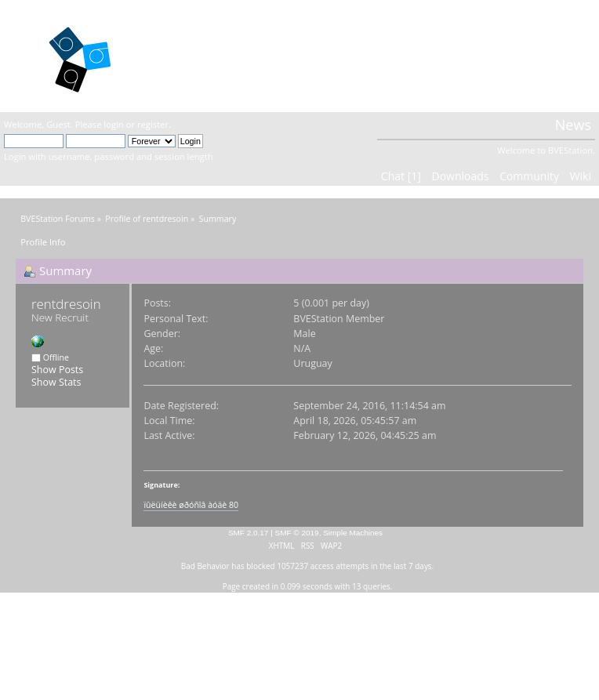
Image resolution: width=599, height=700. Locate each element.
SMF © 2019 (297, 533)
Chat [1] (401, 176)
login (113, 124)
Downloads (460, 176)
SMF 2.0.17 (249, 533)
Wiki (581, 176)
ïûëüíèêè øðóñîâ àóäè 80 (191, 505)
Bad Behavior (205, 566)
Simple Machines (353, 533)
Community (529, 176)
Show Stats (56, 382)
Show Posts (57, 370)
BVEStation (202, 55)
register (153, 124)
